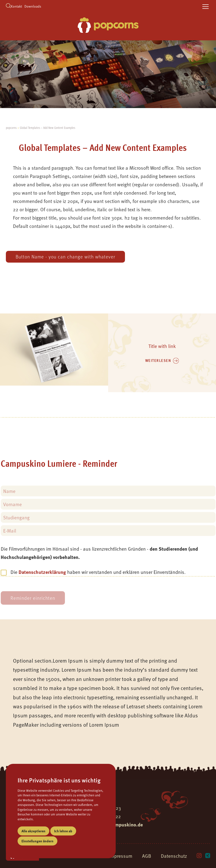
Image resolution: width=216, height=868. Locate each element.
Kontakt (16, 6)
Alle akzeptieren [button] (33, 831)
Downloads (33, 6)
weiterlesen (158, 360)
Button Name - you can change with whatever (65, 257)
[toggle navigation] (206, 7)
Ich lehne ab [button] (63, 831)
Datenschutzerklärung (42, 572)
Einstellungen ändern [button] (37, 841)
